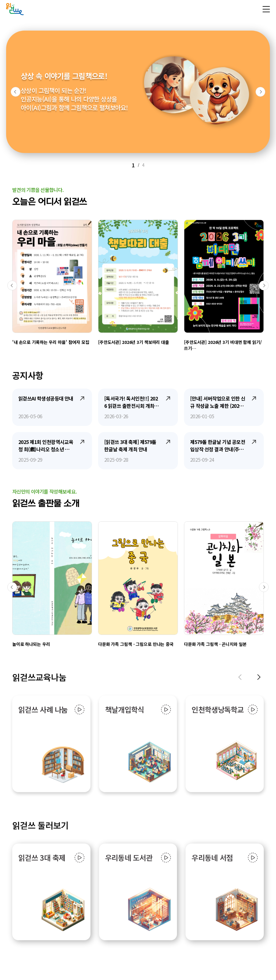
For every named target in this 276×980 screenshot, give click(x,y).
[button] (16, 92)
